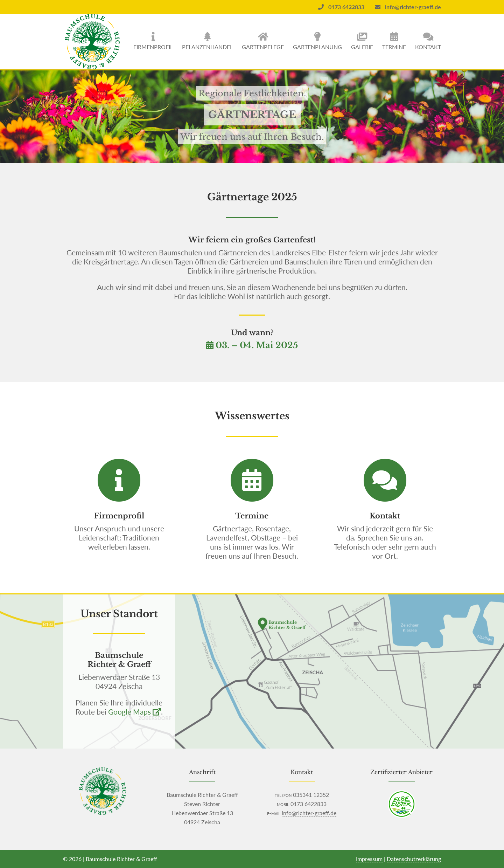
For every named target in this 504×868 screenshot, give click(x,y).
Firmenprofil (153, 47)
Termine (394, 47)
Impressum (369, 859)
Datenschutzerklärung (414, 859)
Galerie (362, 47)
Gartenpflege (263, 47)
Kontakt (428, 47)
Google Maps (135, 712)
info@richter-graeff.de (408, 7)
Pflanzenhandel (207, 47)
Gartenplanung (317, 47)
